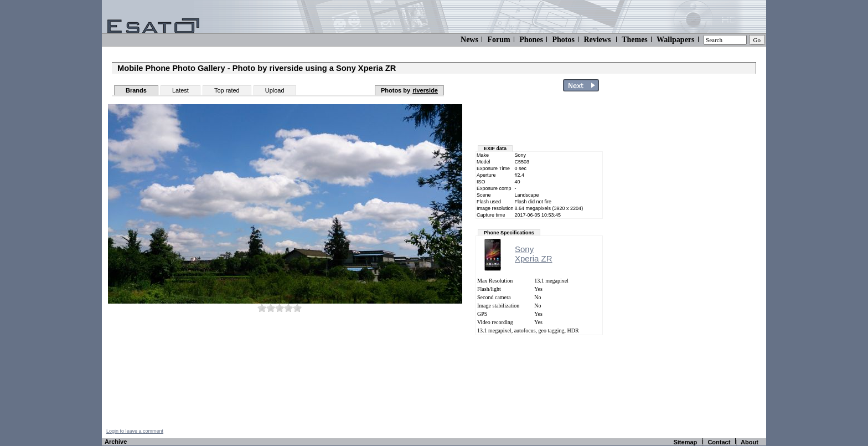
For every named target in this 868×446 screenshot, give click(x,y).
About (750, 442)
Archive (116, 442)
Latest (180, 90)
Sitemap (685, 442)
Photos (563, 40)
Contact (719, 442)
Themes (635, 40)
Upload (275, 90)
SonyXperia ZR (534, 254)
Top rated (227, 90)
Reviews (597, 40)
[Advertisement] (701, 262)
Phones (531, 40)
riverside (425, 90)
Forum (498, 40)
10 (297, 308)
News (469, 40)
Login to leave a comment (135, 431)
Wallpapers (675, 40)
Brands (136, 90)
